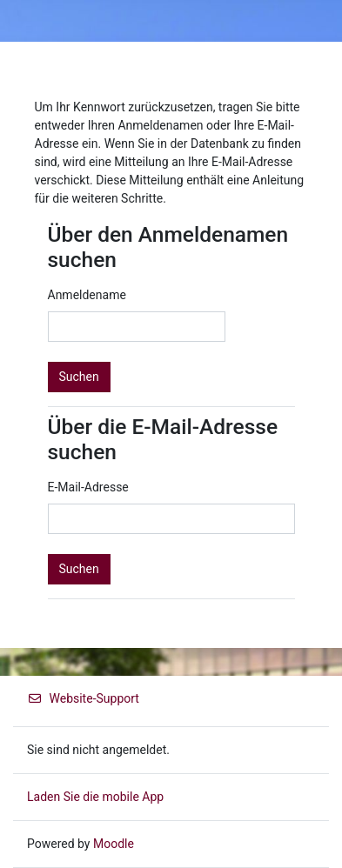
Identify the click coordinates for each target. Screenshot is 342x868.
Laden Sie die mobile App (95, 797)
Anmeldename (87, 295)
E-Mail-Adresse (88, 487)
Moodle (114, 844)
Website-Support (83, 698)
